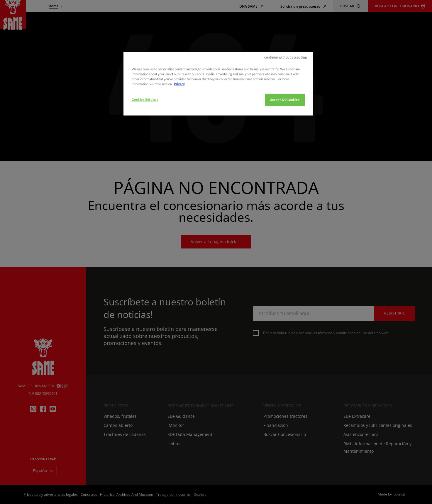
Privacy (179, 112)
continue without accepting (286, 85)
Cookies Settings (145, 128)
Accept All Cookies (285, 128)
